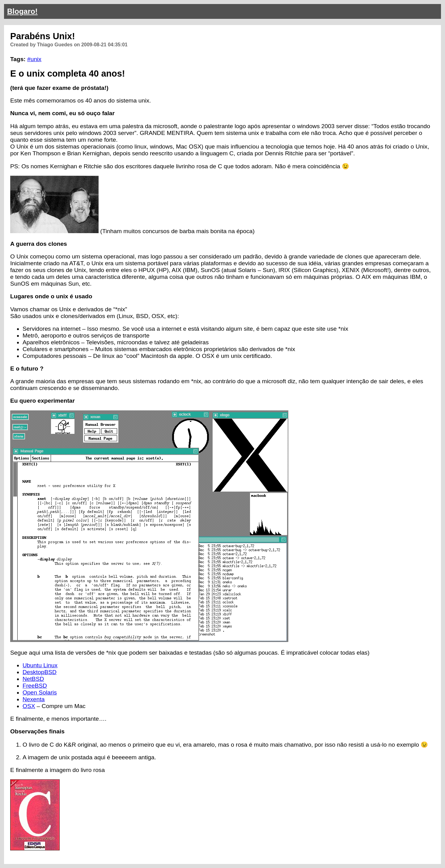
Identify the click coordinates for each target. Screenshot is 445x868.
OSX (29, 706)
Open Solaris (40, 692)
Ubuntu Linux (40, 665)
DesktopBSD (40, 672)
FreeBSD (35, 686)
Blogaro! (22, 11)
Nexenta (34, 699)
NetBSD (33, 679)
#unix (34, 59)
